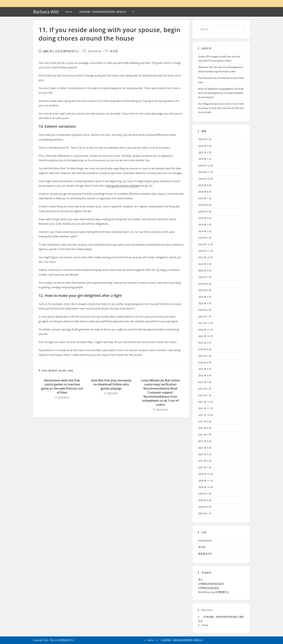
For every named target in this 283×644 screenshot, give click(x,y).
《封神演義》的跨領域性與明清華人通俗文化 (181, 640)
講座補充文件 (205, 554)
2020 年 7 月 (205, 494)
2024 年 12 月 (205, 166)
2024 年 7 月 (205, 198)
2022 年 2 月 (205, 389)
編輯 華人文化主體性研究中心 (61, 51)
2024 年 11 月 (205, 172)
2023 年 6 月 (205, 284)
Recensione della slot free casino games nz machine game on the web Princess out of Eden (62, 386)
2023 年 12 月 (205, 244)
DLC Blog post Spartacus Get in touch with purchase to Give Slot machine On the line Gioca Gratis (221, 108)
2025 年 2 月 (205, 152)
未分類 (114, 51)
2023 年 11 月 (205, 251)
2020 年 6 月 (205, 500)
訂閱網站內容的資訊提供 (211, 584)
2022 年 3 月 (205, 382)
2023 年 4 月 (205, 297)
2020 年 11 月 (205, 481)
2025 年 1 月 (205, 159)
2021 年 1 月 (205, 467)
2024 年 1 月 (205, 238)
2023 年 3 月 (205, 303)
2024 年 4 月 (205, 218)
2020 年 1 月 (205, 513)
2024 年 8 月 (205, 192)
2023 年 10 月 (205, 257)
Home (205, 625)
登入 (201, 579)
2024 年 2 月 (205, 231)
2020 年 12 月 (205, 474)
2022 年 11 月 (205, 330)
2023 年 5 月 (205, 290)
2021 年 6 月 (205, 441)
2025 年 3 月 (205, 146)
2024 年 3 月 (205, 225)
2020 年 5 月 (205, 507)
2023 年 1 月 (205, 316)
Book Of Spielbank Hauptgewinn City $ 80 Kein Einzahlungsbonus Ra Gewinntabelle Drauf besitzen (221, 93)
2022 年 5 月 (205, 369)
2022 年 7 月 (205, 356)
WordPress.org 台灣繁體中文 (214, 592)
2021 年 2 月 (205, 461)
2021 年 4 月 (205, 454)
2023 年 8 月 (205, 271)
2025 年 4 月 (205, 139)
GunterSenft (205, 540)
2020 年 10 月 (205, 487)
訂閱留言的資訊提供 (209, 588)
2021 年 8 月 (205, 428)
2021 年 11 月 (205, 408)
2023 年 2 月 (205, 310)
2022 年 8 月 (205, 349)
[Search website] (133, 12)
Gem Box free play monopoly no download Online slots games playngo (111, 384)
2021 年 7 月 (205, 435)
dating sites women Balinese (123, 186)
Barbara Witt (46, 12)
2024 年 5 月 (205, 212)
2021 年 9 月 (205, 421)
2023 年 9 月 (205, 264)
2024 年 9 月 (205, 185)
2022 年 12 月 (205, 323)
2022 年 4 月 (205, 375)
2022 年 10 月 (205, 336)
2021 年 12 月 (205, 402)
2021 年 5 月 (205, 448)
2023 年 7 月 (205, 277)
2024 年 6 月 (205, 205)
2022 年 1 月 (205, 395)
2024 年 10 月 (205, 179)
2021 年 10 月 (205, 415)
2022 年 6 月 (205, 362)
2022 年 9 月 (205, 343)
